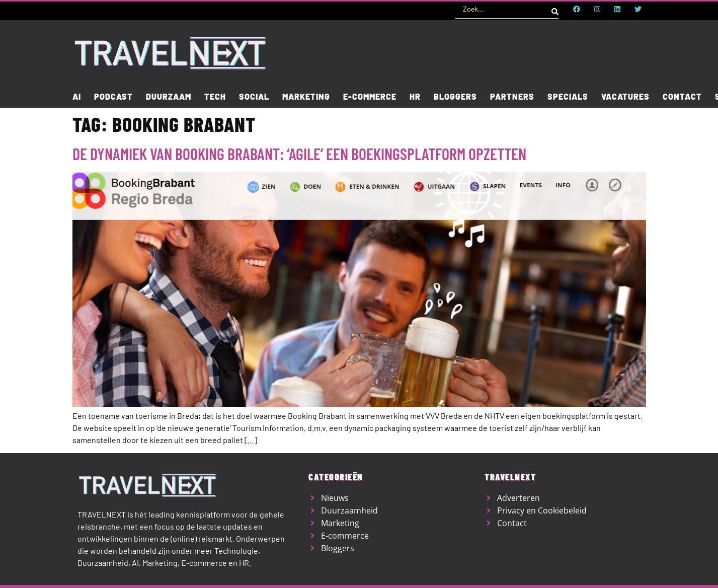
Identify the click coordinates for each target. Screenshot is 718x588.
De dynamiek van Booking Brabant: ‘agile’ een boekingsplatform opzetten (299, 154)
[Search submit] (555, 9)
